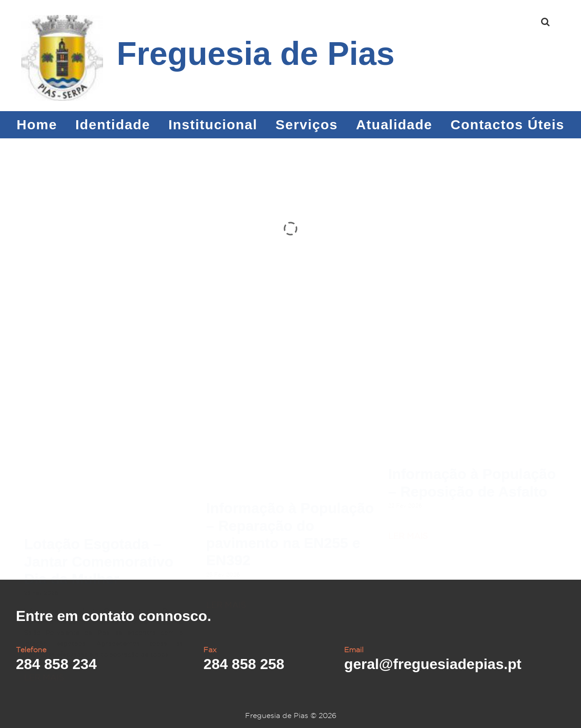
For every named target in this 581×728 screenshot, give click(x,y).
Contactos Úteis (508, 125)
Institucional (213, 125)
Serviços (307, 125)
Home (37, 125)
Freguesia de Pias (256, 54)
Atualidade (394, 125)
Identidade (113, 125)
